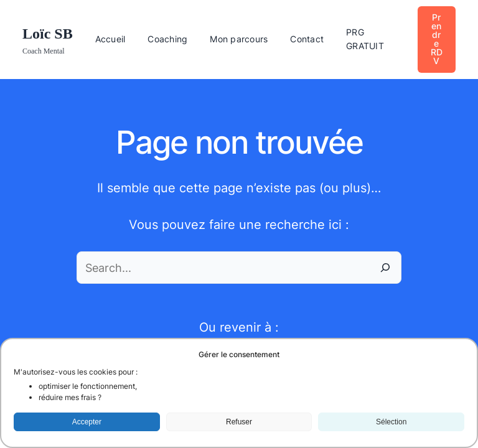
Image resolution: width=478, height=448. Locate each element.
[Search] (385, 268)
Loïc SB (48, 34)
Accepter (87, 422)
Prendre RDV (437, 39)
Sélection (391, 422)
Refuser (239, 422)
